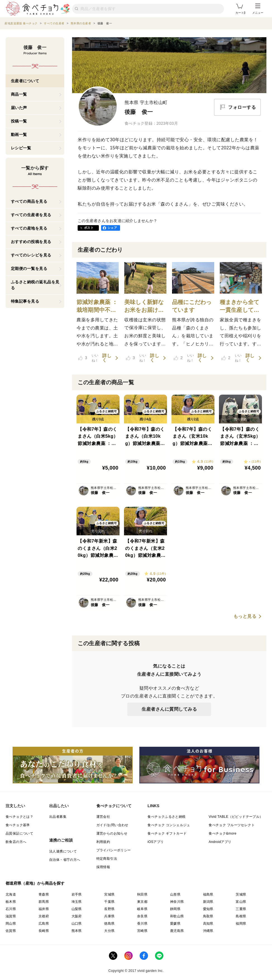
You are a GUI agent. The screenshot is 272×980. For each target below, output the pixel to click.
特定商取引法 (107, 859)
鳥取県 (208, 916)
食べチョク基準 (18, 825)
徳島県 (109, 924)
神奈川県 (177, 902)
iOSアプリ (156, 842)
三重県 (241, 909)
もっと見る (245, 616)
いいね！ (88, 358)
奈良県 (142, 916)
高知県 (208, 924)
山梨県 (77, 909)
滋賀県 (11, 916)
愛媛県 (175, 924)
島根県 (241, 916)
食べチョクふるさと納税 (166, 817)
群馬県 (44, 902)
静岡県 (175, 909)
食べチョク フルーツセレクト (232, 825)
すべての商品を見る (29, 201)
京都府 (44, 916)
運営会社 (103, 817)
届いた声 (19, 108)
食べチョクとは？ (19, 817)
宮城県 (109, 894)
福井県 (44, 909)
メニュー (258, 9)
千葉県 (109, 902)
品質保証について (19, 833)
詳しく (107, 358)
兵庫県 (109, 916)
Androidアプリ (220, 842)
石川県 (11, 909)
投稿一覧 (19, 121)
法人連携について (63, 851)
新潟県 (208, 902)
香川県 (142, 924)
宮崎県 (142, 931)
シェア (112, 228)
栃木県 (11, 902)
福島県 (208, 894)
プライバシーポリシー (114, 850)
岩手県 (77, 894)
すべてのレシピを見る (31, 255)
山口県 (77, 924)
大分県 (109, 931)
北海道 (11, 894)
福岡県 (241, 924)
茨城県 (241, 894)
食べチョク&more (222, 833)
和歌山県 (177, 916)
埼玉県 (77, 902)
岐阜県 (142, 909)
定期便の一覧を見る (29, 268)
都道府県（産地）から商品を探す (35, 883)
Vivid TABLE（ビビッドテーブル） (236, 817)
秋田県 (142, 894)
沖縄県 (208, 931)
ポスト (89, 228)
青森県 (44, 894)
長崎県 (44, 931)
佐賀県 (11, 931)
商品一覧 (19, 94)
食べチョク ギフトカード (167, 833)
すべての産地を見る (29, 228)
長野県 (109, 909)
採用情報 (103, 867)
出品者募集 (58, 817)
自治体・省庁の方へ (65, 860)
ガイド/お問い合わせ (112, 825)
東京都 (142, 902)
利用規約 (103, 842)
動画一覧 (19, 135)
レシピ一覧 (21, 148)
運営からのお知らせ (112, 833)
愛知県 (208, 909)
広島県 (44, 924)
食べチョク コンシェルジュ (169, 825)
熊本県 (77, 931)
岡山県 (11, 924)
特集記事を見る (25, 301)
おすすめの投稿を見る (31, 242)
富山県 (241, 902)
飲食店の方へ (16, 842)
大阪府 (77, 916)
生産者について (25, 81)
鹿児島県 (177, 931)
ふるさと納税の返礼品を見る (35, 285)
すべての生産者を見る (31, 215)
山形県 (175, 894)
